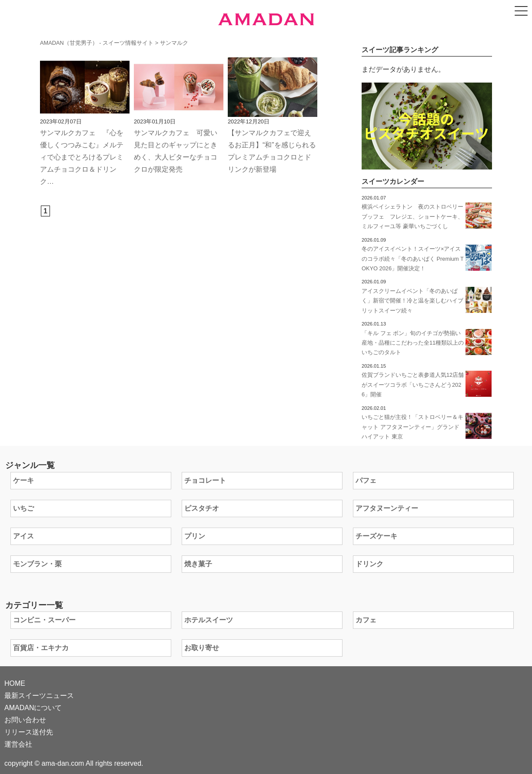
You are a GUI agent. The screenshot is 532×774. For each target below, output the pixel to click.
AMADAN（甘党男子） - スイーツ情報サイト (97, 43)
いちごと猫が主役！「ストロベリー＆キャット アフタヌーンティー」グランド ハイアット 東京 (412, 427)
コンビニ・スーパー (44, 620)
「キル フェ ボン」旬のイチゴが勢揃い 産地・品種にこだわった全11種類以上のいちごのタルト (414, 343)
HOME (15, 683)
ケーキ (23, 480)
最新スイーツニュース (39, 696)
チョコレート (205, 480)
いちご (23, 508)
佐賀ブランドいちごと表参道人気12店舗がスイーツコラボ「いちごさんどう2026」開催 (413, 385)
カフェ (366, 620)
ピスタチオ (202, 508)
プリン (195, 536)
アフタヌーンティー (387, 508)
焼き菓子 (198, 564)
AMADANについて (33, 708)
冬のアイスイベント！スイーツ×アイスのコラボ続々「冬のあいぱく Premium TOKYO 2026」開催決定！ (413, 259)
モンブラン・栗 (37, 564)
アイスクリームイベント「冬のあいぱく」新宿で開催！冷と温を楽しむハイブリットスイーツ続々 (412, 301)
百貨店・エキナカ (41, 648)
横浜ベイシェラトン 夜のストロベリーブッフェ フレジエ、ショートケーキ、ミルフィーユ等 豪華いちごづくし (412, 216)
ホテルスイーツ (209, 620)
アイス (23, 536)
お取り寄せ (202, 648)
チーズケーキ (376, 536)
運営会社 (18, 744)
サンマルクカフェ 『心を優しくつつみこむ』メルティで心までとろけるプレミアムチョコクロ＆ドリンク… (82, 157)
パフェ (366, 480)
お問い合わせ (25, 720)
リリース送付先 (29, 732)
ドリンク (369, 564)
